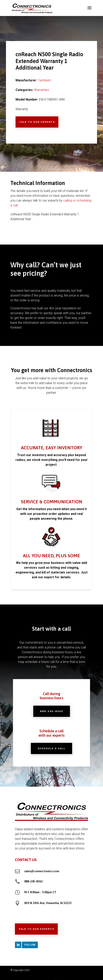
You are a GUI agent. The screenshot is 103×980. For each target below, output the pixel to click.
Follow (30, 945)
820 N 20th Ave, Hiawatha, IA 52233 (48, 903)
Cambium (45, 80)
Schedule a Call (52, 743)
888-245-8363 (51, 714)
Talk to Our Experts (37, 122)
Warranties (42, 90)
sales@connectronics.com (42, 871)
